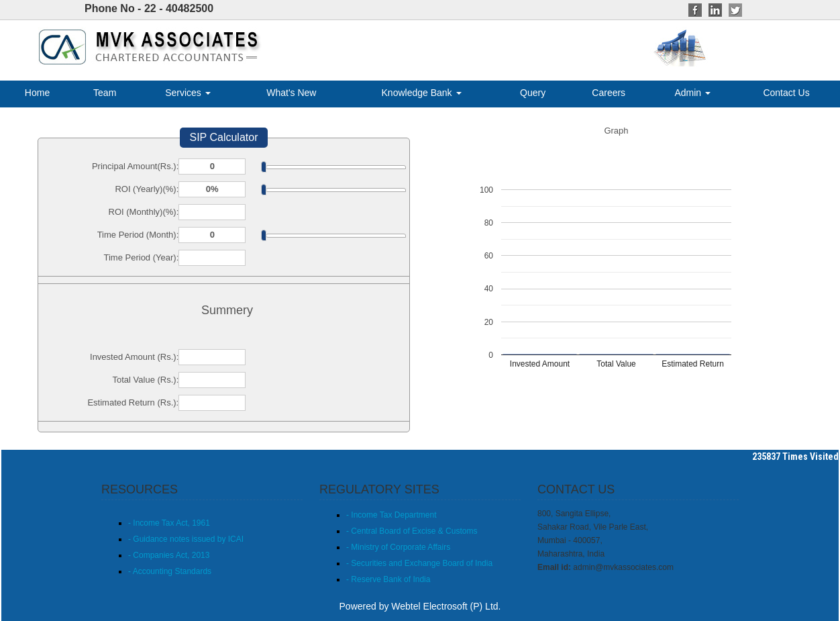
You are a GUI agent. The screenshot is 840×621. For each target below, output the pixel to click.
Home (37, 93)
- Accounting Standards (170, 571)
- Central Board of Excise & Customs (412, 531)
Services (188, 93)
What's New (291, 93)
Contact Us (786, 93)
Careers (609, 93)
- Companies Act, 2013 (169, 555)
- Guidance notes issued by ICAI (186, 539)
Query (533, 93)
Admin (692, 93)
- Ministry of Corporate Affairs (398, 547)
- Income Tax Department (391, 515)
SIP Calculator (224, 137)
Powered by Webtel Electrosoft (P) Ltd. (420, 606)
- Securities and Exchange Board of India (419, 563)
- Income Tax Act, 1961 (169, 523)
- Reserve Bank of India (388, 579)
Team (105, 93)
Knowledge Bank (422, 93)
